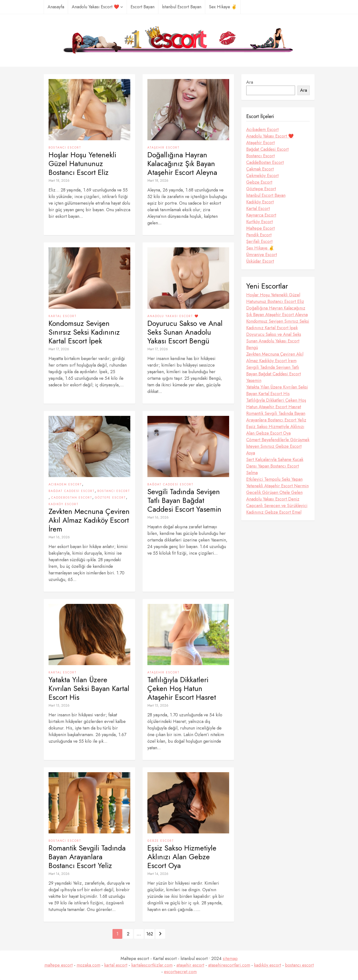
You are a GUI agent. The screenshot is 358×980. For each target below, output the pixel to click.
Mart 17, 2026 (59, 349)
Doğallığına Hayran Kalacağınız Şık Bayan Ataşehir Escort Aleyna (182, 164)
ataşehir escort (190, 965)
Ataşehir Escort (164, 148)
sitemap (230, 959)
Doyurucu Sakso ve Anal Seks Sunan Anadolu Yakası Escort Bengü (185, 332)
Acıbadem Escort (65, 484)
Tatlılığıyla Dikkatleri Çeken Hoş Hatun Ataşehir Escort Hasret (182, 689)
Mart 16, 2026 (59, 537)
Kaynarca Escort (261, 215)
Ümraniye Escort (262, 255)
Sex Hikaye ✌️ (223, 7)
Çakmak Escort (260, 169)
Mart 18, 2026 (59, 180)
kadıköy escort (268, 965)
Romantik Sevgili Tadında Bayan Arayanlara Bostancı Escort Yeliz (87, 857)
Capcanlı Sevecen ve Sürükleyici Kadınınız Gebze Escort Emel (277, 509)
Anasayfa (56, 7)
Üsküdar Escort (260, 261)
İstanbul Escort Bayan (182, 7)
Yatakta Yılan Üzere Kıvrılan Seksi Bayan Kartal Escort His (89, 689)
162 (150, 934)
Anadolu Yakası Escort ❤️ (97, 7)
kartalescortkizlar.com (152, 965)
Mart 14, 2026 (59, 874)
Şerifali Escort (259, 241)
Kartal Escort (63, 316)
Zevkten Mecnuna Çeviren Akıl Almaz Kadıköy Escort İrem (89, 520)
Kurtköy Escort (260, 222)
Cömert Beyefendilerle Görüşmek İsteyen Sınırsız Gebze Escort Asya (278, 446)
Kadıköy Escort (64, 504)
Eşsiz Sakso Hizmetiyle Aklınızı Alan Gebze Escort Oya (182, 857)
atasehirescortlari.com (229, 965)
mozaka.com (88, 965)
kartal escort (116, 965)
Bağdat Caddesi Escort (72, 491)
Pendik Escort (259, 235)
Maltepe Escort (261, 228)
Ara (250, 82)
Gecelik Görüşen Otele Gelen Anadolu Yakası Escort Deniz (274, 496)
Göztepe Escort (110, 498)
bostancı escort (299, 965)
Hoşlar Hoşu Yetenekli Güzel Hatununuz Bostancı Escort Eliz (82, 164)
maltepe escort (59, 965)
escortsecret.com (180, 972)
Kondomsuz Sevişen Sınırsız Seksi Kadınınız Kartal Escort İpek (84, 332)
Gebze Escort (161, 841)
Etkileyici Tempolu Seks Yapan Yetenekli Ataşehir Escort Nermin (277, 483)
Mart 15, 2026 (59, 705)
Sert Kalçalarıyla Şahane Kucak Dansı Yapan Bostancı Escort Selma (275, 466)
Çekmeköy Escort (262, 176)
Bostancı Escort (65, 148)
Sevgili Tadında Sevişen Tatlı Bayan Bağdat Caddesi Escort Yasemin (184, 500)
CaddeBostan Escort (72, 498)
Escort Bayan (143, 7)
